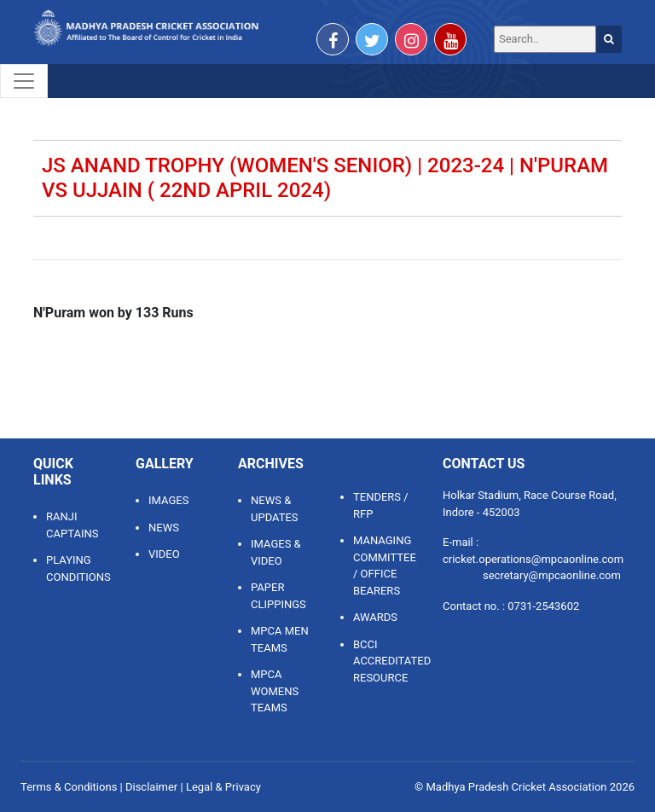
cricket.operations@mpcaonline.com (533, 559)
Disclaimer (151, 787)
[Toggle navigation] (24, 81)
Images (168, 500)
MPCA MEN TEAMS (280, 639)
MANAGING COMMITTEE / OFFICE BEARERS (385, 565)
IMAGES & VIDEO (276, 552)
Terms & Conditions (69, 787)
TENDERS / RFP (381, 505)
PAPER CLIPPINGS (278, 596)
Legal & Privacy (223, 787)
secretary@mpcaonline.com (552, 575)
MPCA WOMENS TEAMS (275, 691)
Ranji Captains (72, 525)
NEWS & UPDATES (275, 509)
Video (164, 554)
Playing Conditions (78, 568)
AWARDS (375, 617)
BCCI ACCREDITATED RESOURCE (385, 661)
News (164, 528)
